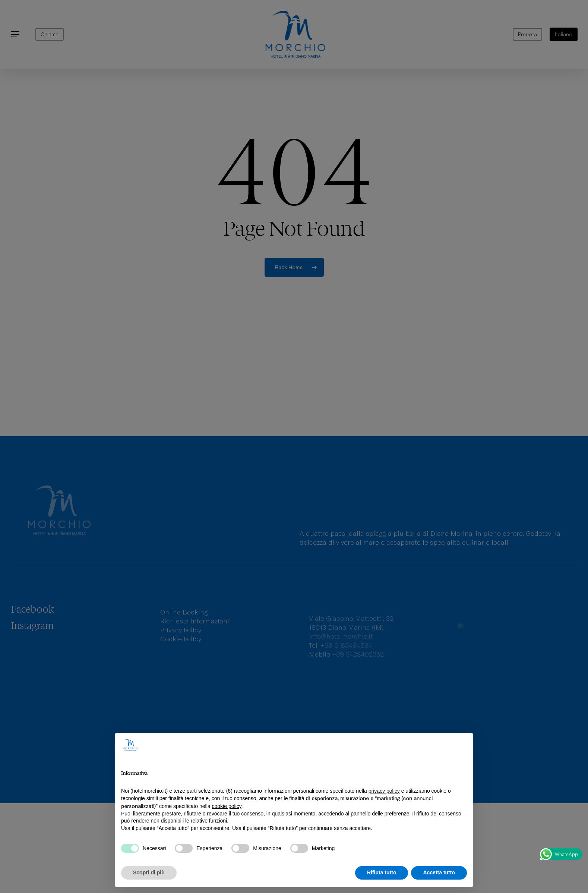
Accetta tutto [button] (439, 872)
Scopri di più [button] (149, 872)
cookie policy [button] (227, 806)
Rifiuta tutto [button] (382, 872)
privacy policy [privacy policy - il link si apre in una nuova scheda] (384, 791)
